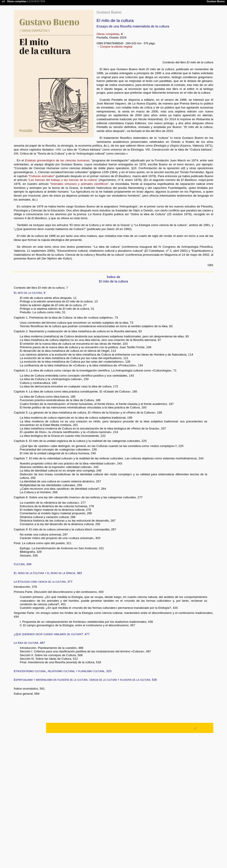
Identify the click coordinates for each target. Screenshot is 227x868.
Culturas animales (42, 176)
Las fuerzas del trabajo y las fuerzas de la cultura (63, 180)
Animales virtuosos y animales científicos (79, 184)
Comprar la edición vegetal (116, 47)
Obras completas (108, 34)
